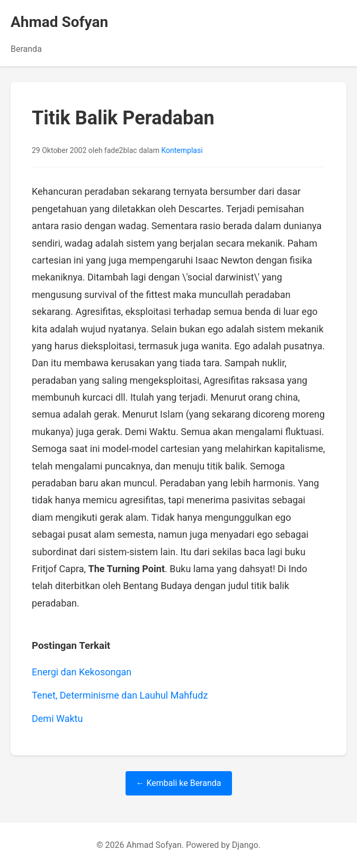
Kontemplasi (182, 150)
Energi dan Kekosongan (82, 672)
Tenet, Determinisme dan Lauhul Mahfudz (120, 695)
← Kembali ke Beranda (179, 783)
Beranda (26, 49)
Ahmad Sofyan (59, 22)
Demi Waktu (57, 718)
